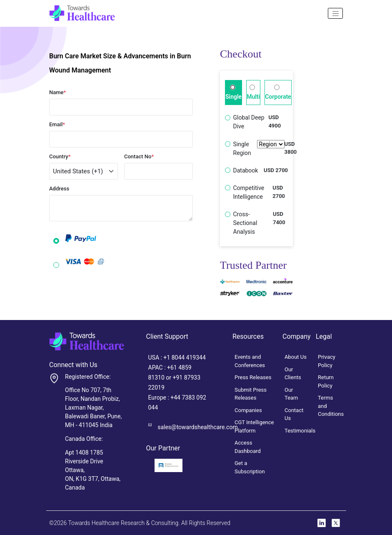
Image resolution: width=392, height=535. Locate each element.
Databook (246, 170)
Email (57, 124)
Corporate (278, 92)
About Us (296, 357)
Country (60, 156)
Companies (248, 410)
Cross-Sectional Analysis (245, 223)
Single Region (259, 149)
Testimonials (300, 431)
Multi (253, 92)
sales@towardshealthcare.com (197, 427)
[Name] (335, 13)
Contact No (139, 156)
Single (233, 92)
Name (57, 92)
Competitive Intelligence (249, 192)
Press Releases (253, 377)
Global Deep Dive (249, 122)
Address (59, 189)
